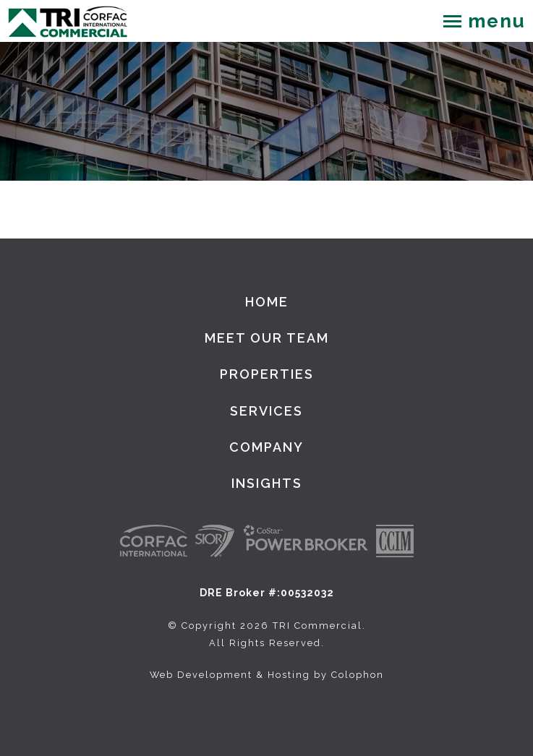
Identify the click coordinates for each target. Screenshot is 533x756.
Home (267, 302)
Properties (267, 374)
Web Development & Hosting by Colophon (267, 675)
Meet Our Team (267, 338)
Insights (267, 483)
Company (266, 447)
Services (266, 411)
